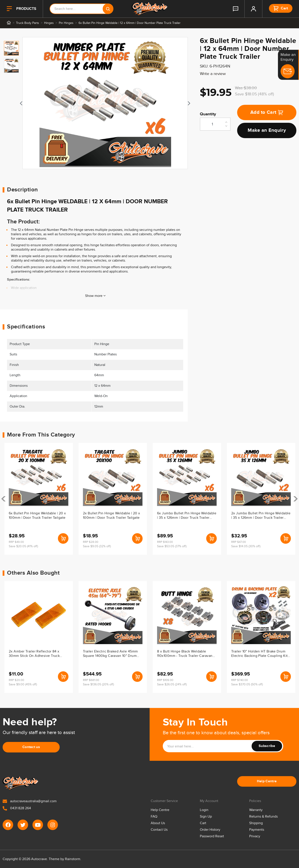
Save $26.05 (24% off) (172, 684)
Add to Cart (267, 112)
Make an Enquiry (267, 130)
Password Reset (212, 836)
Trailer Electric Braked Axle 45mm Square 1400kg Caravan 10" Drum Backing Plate (110, 654)
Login (204, 810)
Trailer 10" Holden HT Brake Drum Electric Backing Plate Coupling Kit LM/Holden (259, 654)
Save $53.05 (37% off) (172, 546)
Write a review (213, 74)
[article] (39, 499)
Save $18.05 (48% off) (254, 94)
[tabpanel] (105, 103)
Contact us (31, 747)
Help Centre (267, 781)
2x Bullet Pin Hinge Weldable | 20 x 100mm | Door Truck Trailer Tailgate (111, 516)
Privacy (255, 836)
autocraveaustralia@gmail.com (30, 801)
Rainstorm (73, 859)
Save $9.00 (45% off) (23, 684)
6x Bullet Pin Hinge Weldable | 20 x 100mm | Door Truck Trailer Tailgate (37, 516)
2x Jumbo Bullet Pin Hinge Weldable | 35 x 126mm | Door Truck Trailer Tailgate (261, 516)
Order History (210, 830)
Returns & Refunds (263, 817)
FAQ (154, 817)
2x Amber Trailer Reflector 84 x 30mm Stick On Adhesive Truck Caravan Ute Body (34, 654)
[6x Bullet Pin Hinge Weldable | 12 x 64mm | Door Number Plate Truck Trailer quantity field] (215, 124)
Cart (203, 823)
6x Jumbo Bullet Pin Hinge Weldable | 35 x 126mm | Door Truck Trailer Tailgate (187, 516)
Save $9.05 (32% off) (97, 546)
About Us (158, 823)
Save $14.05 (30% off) (246, 546)
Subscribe (267, 746)
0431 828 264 (17, 808)
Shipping (256, 823)
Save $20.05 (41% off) (23, 546)
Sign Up (206, 817)
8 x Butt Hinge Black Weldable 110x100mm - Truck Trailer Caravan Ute (185, 654)
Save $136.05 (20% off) (98, 684)
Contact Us (159, 830)
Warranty (256, 810)
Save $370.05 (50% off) (247, 684)
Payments (257, 830)
